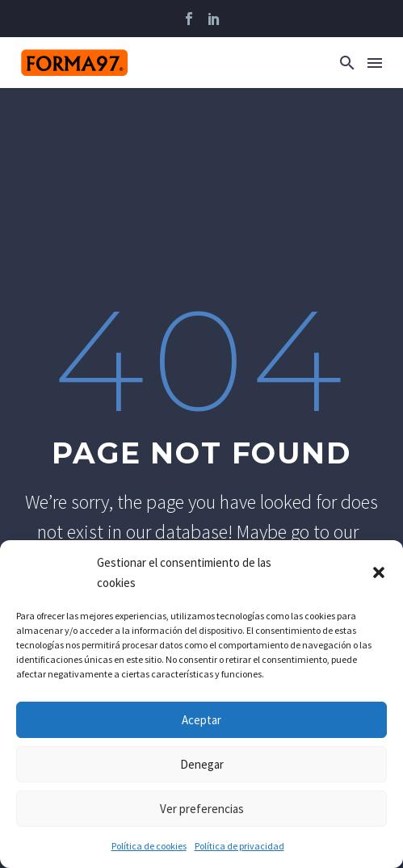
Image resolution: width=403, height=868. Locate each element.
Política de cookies (149, 846)
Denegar (202, 764)
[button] (379, 572)
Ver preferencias (202, 809)
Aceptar (201, 720)
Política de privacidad (239, 846)
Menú (375, 63)
